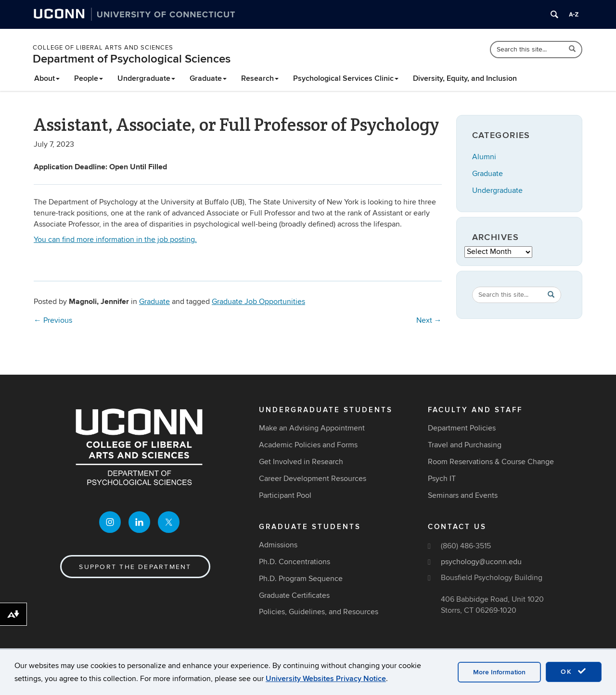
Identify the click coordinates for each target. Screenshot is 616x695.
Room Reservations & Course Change (491, 462)
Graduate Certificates (294, 595)
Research (260, 78)
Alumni (484, 157)
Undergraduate (146, 78)
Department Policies (462, 428)
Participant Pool (285, 495)
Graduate (208, 78)
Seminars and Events (463, 495)
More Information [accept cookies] (499, 672)
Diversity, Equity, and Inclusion (465, 78)
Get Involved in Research (301, 462)
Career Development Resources (313, 479)
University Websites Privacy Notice (326, 679)
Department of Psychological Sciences (132, 59)
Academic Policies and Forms (308, 445)
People (89, 78)
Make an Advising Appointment (312, 428)
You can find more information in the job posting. (115, 240)
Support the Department (135, 567)
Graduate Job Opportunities (258, 302)
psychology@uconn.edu (481, 562)
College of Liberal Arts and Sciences (103, 48)
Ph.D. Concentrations (295, 562)
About (47, 78)
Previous (53, 320)
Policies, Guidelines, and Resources (319, 612)
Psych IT (442, 479)
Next (429, 320)
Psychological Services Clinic (346, 78)
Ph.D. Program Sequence (301, 579)
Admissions (278, 545)
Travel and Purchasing (465, 445)
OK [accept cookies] (574, 671)
